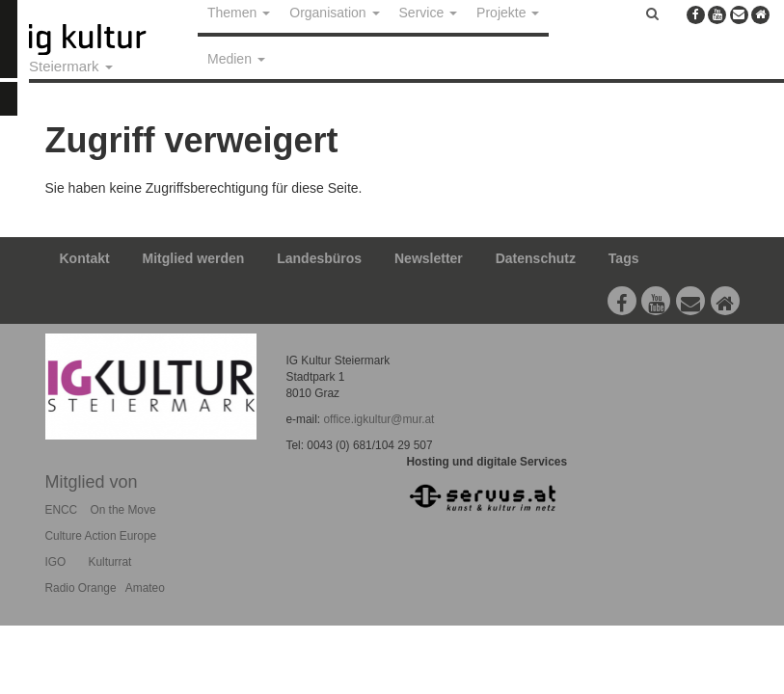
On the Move (122, 510)
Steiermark (71, 66)
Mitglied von (92, 482)
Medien (236, 59)
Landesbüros (319, 258)
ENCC (62, 510)
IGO (56, 562)
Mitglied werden (194, 258)
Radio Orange (81, 588)
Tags (624, 258)
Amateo (145, 588)
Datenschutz (536, 258)
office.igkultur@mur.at (378, 419)
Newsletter (429, 258)
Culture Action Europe (101, 536)
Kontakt (85, 258)
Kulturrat (109, 562)
